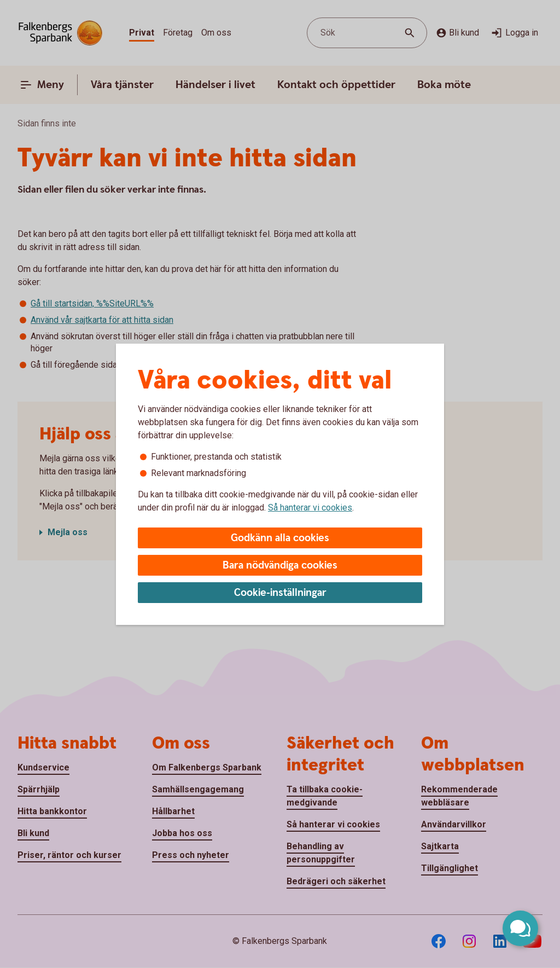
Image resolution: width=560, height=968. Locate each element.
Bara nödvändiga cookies (280, 566)
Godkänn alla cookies (280, 538)
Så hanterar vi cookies (310, 508)
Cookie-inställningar (280, 593)
